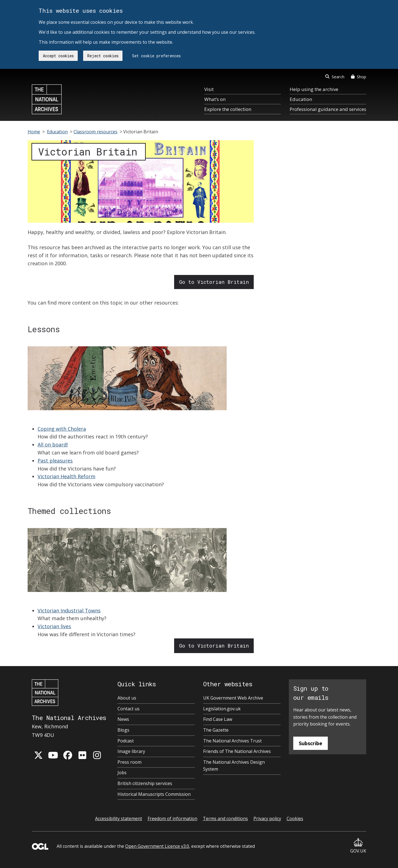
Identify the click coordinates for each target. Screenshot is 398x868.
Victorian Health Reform (66, 476)
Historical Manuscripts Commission (154, 794)
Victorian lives (54, 626)
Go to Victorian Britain (214, 282)
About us (127, 698)
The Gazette (216, 730)
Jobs (122, 773)
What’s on (215, 99)
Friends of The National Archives (237, 751)
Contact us (129, 709)
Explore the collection (228, 109)
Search (335, 77)
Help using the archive (314, 89)
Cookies (295, 818)
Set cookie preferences (156, 56)
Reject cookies (103, 56)
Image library (131, 751)
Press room (129, 762)
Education (301, 99)
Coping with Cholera (62, 429)
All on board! (53, 445)
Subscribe (311, 743)
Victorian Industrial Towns (69, 610)
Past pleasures (55, 461)
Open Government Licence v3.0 (157, 846)
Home (34, 132)
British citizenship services (145, 783)
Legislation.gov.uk (222, 709)
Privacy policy (267, 818)
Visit (209, 89)
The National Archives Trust (232, 741)
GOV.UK (358, 846)
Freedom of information (172, 818)
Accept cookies (58, 56)
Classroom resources (95, 132)
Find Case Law (218, 719)
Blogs (123, 730)
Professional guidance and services (328, 109)
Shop (359, 77)
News (123, 719)
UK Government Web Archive (233, 698)
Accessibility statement (119, 818)
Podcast (126, 741)
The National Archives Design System (234, 766)
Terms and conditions (225, 818)
